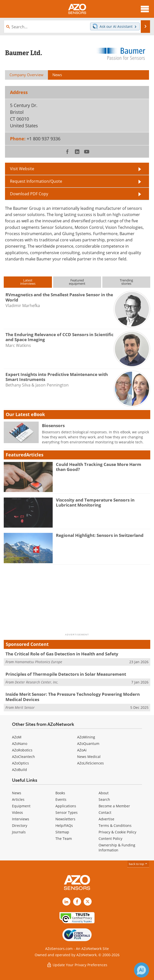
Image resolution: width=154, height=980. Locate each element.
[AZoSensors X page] (88, 902)
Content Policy (110, 839)
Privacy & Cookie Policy (117, 832)
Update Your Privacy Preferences (77, 965)
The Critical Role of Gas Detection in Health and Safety (62, 654)
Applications (66, 806)
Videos (17, 812)
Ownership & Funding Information (117, 848)
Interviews (21, 819)
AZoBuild (19, 770)
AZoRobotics (22, 750)
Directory (20, 825)
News (17, 793)
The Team (64, 839)
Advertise (106, 819)
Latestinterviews (28, 282)
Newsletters (65, 819)
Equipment (21, 806)
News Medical (89, 757)
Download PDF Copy (29, 194)
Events (61, 799)
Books (60, 793)
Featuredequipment (77, 282)
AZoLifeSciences (90, 763)
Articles (18, 799)
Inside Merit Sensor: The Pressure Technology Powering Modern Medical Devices (73, 697)
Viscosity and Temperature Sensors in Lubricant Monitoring (95, 502)
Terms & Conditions (115, 825)
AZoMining (86, 737)
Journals (19, 832)
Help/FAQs (64, 825)
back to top (138, 864)
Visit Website (22, 169)
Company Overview (26, 75)
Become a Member (114, 806)
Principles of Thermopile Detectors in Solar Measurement (66, 674)
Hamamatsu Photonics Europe (38, 662)
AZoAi (82, 750)
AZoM (17, 737)
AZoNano (20, 744)
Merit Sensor (25, 707)
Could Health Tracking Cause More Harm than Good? (99, 467)
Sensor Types (67, 812)
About (104, 793)
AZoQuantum (88, 744)
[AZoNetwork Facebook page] (77, 902)
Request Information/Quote (36, 181)
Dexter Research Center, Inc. (37, 682)
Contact (105, 812)
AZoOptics (20, 763)
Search (104, 799)
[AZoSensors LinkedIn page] (66, 902)
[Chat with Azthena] (142, 970)
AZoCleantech (23, 757)
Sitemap (62, 832)
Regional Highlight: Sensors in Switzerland (100, 535)
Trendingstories (126, 282)
